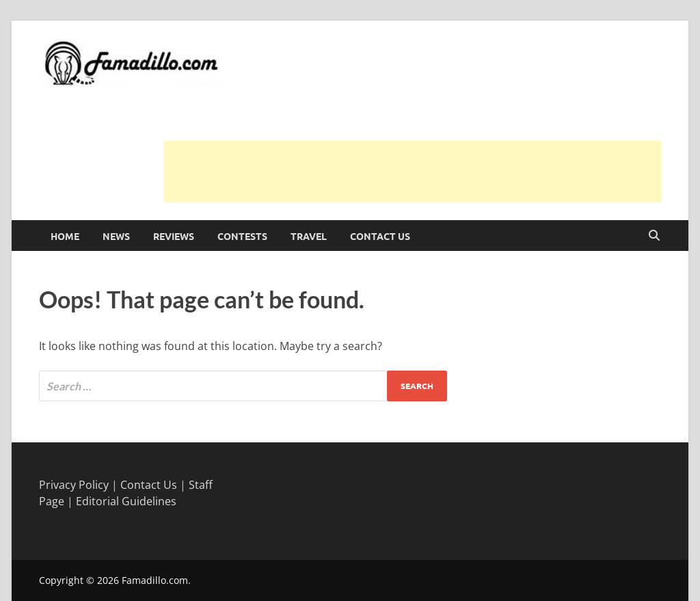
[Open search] (654, 236)
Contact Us (380, 236)
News (116, 236)
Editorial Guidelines (126, 501)
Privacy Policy (74, 485)
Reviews (174, 236)
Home (65, 236)
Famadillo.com (155, 580)
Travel (309, 236)
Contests (242, 236)
